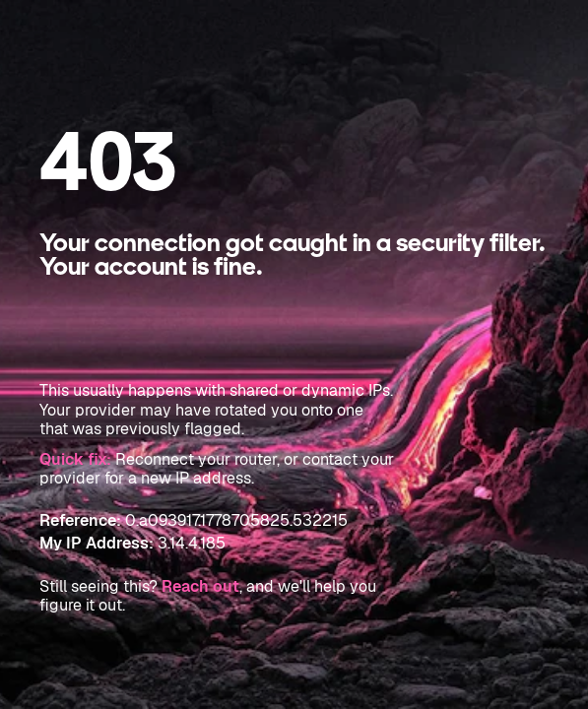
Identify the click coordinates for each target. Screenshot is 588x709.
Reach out (200, 586)
